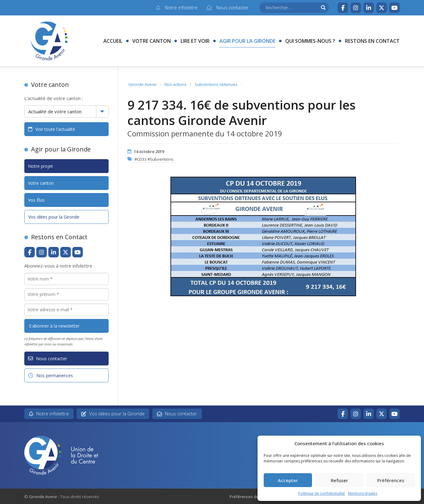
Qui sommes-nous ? (310, 41)
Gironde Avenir (142, 84)
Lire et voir (195, 41)
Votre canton (152, 41)
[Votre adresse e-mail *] (66, 310)
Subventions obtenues (216, 84)
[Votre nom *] (66, 279)
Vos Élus (36, 200)
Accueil (113, 41)
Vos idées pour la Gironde (54, 217)
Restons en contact (372, 41)
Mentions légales (363, 493)
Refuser (339, 480)
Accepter (288, 480)
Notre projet (40, 166)
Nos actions (176, 84)
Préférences (391, 480)
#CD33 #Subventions (154, 159)
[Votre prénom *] (66, 294)
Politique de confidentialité (322, 493)
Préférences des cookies (253, 497)
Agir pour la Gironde (247, 41)
